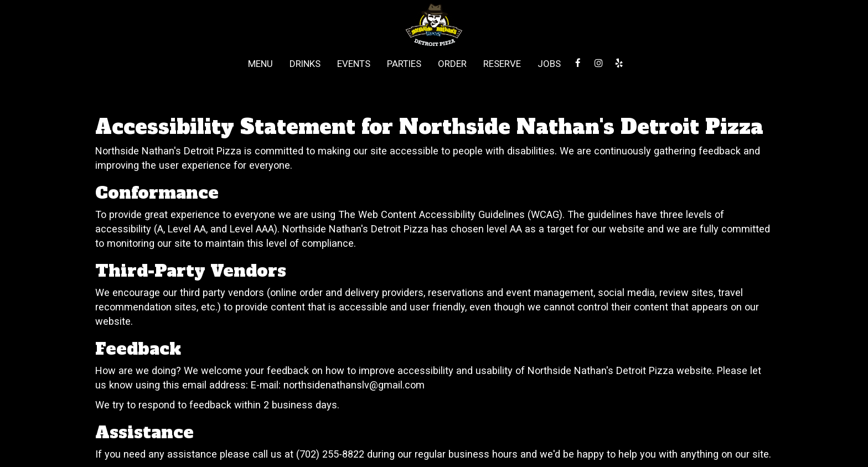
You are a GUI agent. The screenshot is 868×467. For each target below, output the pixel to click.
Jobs (549, 64)
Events (354, 64)
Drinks (305, 64)
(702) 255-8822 (330, 454)
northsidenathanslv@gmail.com (354, 385)
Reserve (502, 64)
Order (452, 64)
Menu (260, 64)
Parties (404, 64)
